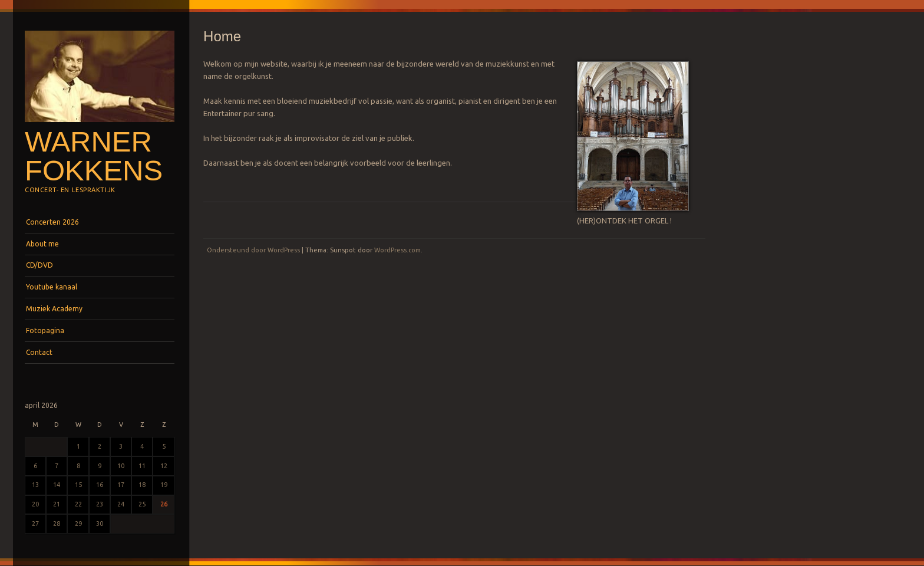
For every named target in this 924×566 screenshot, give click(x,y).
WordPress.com (397, 250)
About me (42, 244)
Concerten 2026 (52, 222)
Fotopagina (45, 330)
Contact (39, 352)
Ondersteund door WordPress (253, 250)
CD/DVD (39, 265)
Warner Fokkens (94, 156)
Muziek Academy (54, 309)
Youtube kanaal (52, 287)
